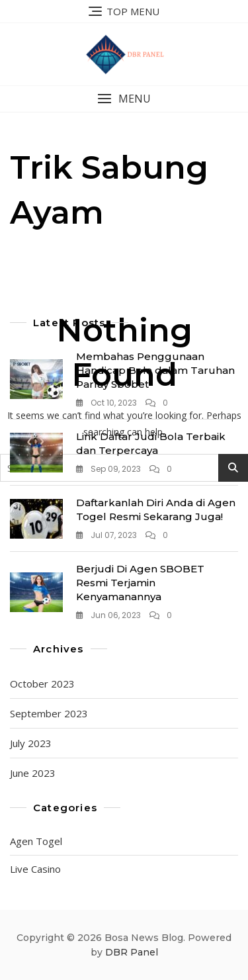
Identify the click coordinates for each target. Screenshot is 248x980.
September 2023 (49, 713)
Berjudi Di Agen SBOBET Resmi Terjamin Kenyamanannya (140, 583)
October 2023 (42, 684)
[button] (124, 99)
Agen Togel (36, 841)
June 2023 (33, 773)
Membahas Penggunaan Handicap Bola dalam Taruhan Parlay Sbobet (155, 370)
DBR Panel (132, 952)
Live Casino (35, 869)
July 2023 (31, 743)
